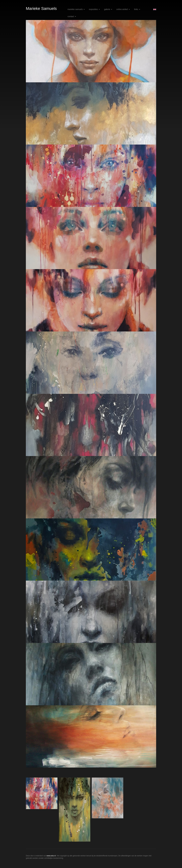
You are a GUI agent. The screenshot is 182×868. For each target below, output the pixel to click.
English (155, 9)
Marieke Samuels (41, 8)
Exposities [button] (94, 9)
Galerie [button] (108, 9)
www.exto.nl (51, 856)
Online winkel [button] (123, 9)
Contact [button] (72, 16)
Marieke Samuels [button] (76, 9)
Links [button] (137, 9)
